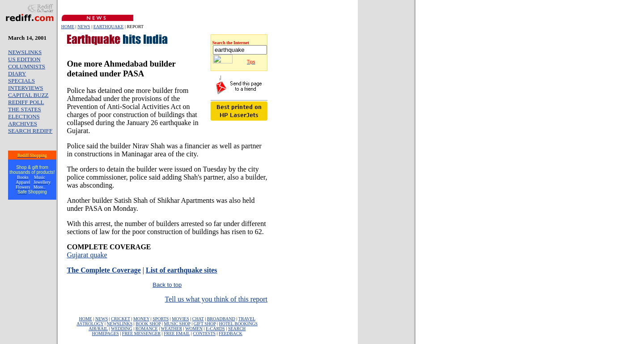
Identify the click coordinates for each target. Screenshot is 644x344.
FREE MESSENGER (141, 334)
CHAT (198, 319)
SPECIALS (21, 81)
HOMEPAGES (106, 334)
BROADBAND (221, 319)
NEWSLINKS (25, 52)
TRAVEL (247, 319)
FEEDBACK (231, 334)
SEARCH (237, 329)
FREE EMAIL (177, 334)
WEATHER (172, 329)
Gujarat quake (87, 255)
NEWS (84, 27)
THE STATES (25, 109)
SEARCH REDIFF (30, 131)
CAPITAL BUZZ (28, 95)
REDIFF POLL (26, 102)
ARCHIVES (23, 124)
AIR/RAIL (98, 329)
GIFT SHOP (205, 324)
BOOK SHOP (148, 324)
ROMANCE (147, 329)
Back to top (167, 285)
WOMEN (194, 329)
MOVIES (180, 319)
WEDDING (122, 329)
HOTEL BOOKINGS (239, 324)
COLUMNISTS (27, 66)
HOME (68, 27)
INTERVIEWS (25, 88)
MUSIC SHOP (177, 324)
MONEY (141, 319)
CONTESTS (205, 334)
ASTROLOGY (90, 324)
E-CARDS (215, 329)
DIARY (17, 73)
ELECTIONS (24, 116)
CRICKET (121, 319)
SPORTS (161, 319)
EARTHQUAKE (109, 27)
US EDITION (24, 59)
